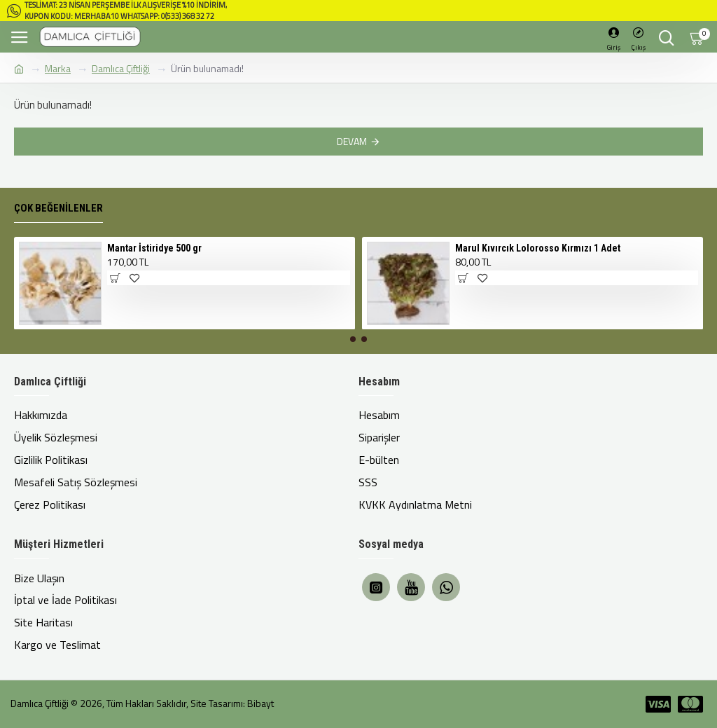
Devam (352, 141)
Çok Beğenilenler (58, 228)
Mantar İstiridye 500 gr (154, 268)
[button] (353, 359)
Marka (58, 68)
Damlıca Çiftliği (121, 68)
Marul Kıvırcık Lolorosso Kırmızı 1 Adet (538, 268)
